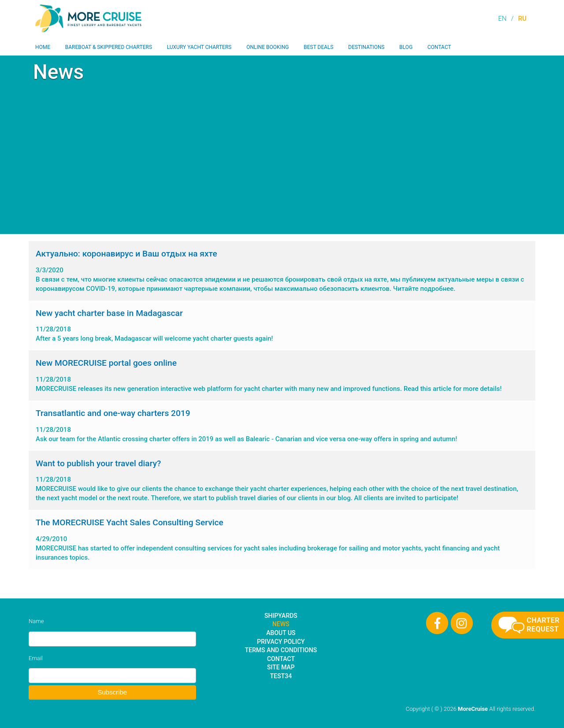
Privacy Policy (281, 642)
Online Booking (267, 47)
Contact (439, 47)
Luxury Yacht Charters (199, 47)
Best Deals (318, 47)
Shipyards (281, 616)
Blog (406, 47)
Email (36, 658)
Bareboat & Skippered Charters (109, 47)
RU (522, 19)
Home (43, 47)
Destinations (366, 47)
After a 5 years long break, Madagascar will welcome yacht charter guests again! (282, 325)
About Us (281, 633)
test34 (281, 676)
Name (36, 621)
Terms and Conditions (281, 650)
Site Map (281, 667)
